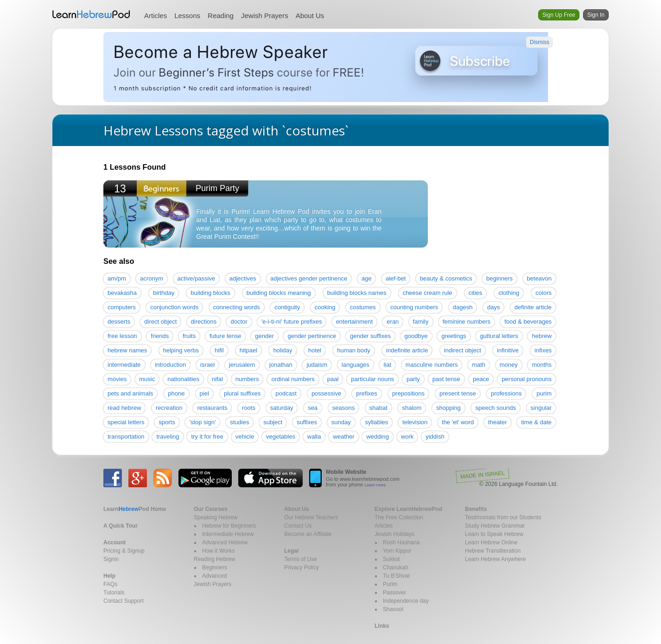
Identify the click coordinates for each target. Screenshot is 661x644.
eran (393, 322)
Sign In (596, 15)
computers (122, 307)
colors (543, 293)
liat (387, 365)
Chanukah (396, 567)
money (509, 365)
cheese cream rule (428, 293)
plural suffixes (242, 393)
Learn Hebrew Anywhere (495, 559)
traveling (168, 437)
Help (109, 576)
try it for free (207, 437)
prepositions (408, 393)
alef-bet (396, 278)
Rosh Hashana (401, 542)
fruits (189, 336)
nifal (217, 379)
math (479, 365)
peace (481, 379)
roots (249, 408)
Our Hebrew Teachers (311, 517)
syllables (376, 422)
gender (264, 336)
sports (167, 422)
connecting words (237, 307)
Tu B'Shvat (396, 576)
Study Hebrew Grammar (495, 526)
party (413, 379)
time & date (536, 422)
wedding (377, 437)
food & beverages (528, 322)
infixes (543, 350)
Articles (156, 16)
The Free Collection (399, 517)
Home (135, 509)
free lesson (122, 336)
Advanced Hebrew (225, 542)
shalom (412, 408)
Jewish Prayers (265, 16)
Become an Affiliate (308, 534)
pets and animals (130, 393)
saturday (282, 408)
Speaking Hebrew (216, 517)
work (407, 437)
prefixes (367, 393)
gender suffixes (370, 336)
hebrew (542, 336)
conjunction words (174, 307)
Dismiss (540, 42)
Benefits (476, 509)
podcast (286, 393)
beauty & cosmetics (446, 278)
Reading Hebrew (214, 559)
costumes (363, 307)
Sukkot (391, 559)
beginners (499, 278)
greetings (454, 336)
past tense (446, 379)
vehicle (245, 437)
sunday (341, 422)
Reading (221, 16)
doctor (239, 322)
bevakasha (122, 293)
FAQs (110, 584)
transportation (126, 437)
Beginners (215, 567)
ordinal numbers (293, 379)
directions (204, 322)
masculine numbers (432, 365)
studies (239, 422)
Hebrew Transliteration (493, 551)
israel (207, 365)
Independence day (406, 601)
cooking (325, 307)
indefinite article (407, 350)
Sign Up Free (559, 15)
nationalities (183, 379)
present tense (458, 393)
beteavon (540, 278)
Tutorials (114, 593)
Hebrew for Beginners (229, 526)
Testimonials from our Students (503, 517)
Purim (390, 584)
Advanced (214, 576)
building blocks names (357, 293)
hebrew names (127, 350)
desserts (119, 322)
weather (343, 437)
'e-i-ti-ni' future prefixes (292, 322)
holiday (283, 350)
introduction (170, 365)
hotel (315, 350)
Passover (394, 593)
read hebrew (124, 408)
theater (497, 422)
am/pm (117, 278)
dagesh (463, 307)
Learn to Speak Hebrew (494, 534)
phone (176, 393)
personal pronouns (527, 379)
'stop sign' (202, 422)
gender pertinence (312, 336)
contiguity (287, 307)
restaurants (212, 408)
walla (314, 437)
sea (313, 408)
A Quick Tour (121, 526)
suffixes (307, 422)
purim (544, 393)
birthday (164, 293)
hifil (219, 350)
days (493, 307)
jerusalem (242, 365)
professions (506, 393)
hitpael (248, 350)
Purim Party (217, 188)
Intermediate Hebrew (228, 534)
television (415, 422)
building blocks (210, 293)
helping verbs (181, 350)
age (367, 278)
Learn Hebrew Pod (91, 14)
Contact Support (124, 601)
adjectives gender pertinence (309, 278)
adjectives (243, 278)
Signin (111, 559)
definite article (533, 307)
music (147, 379)
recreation (169, 408)
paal (333, 379)
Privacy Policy (302, 567)
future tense (226, 336)
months (542, 365)
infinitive (508, 350)
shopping (448, 408)
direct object (160, 322)
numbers (247, 379)
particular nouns (372, 379)
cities (476, 293)
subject (273, 422)
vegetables (281, 437)
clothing (509, 293)
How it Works (218, 551)
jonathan (281, 365)
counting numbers (414, 307)
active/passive (197, 278)
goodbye (416, 336)
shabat (378, 408)
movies (117, 379)
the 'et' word (458, 422)
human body (354, 350)
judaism (317, 365)
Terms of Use (301, 559)
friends (160, 336)
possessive (326, 393)
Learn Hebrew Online (491, 542)
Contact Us (298, 526)
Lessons (187, 16)
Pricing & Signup (124, 551)
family (421, 322)
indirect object (463, 350)
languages (356, 365)
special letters (126, 422)
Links (382, 626)
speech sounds (495, 408)
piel (204, 393)
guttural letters (499, 336)
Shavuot (393, 609)
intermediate (124, 365)
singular (541, 408)
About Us (310, 16)
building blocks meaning (279, 293)
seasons (343, 408)
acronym (152, 278)
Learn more (375, 485)
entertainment (355, 322)
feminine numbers (467, 322)
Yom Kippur (397, 551)
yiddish (435, 437)
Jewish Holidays (394, 534)
